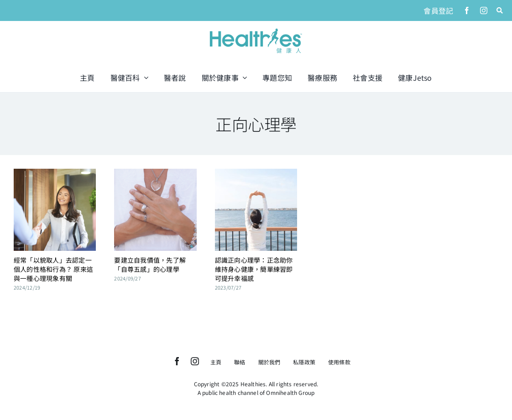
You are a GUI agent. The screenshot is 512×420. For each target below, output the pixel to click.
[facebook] (467, 10)
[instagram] (484, 10)
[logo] (256, 29)
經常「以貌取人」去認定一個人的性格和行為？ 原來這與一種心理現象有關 (53, 269)
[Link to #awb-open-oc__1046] (500, 10)
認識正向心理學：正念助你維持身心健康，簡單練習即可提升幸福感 (254, 269)
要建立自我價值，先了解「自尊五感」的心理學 (150, 264)
